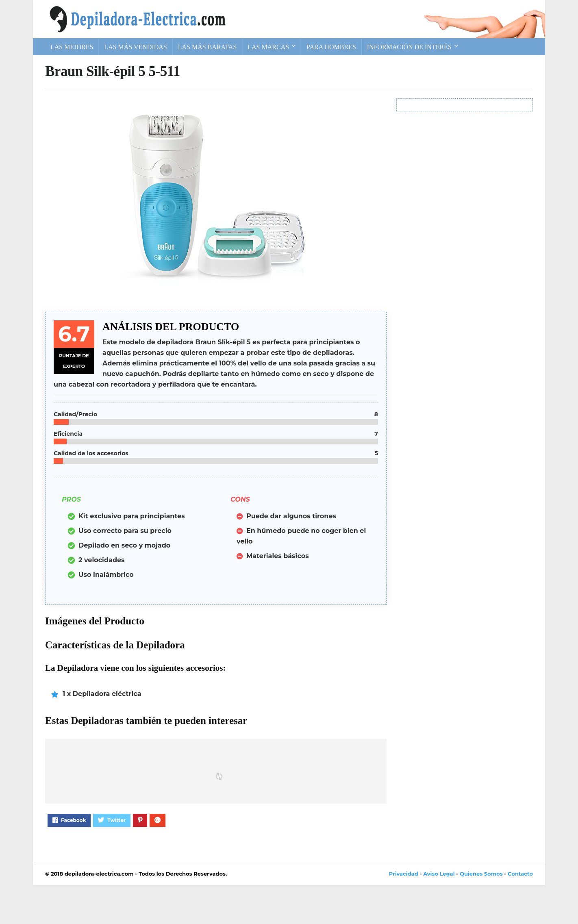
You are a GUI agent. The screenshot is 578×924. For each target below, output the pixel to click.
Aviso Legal (439, 874)
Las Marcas (268, 47)
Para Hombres (331, 47)
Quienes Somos (481, 874)
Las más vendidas (135, 47)
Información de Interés (409, 47)
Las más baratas (208, 47)
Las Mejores (72, 47)
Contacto (520, 874)
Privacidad (404, 874)
